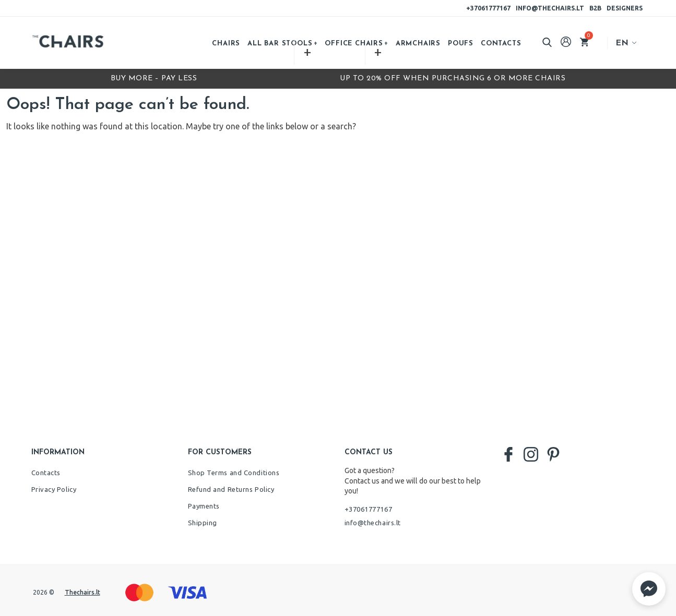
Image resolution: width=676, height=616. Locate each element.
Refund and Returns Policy (231, 489)
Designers (625, 8)
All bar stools (280, 44)
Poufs (461, 44)
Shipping (203, 523)
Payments (204, 506)
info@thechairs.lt (550, 8)
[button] (649, 589)
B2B (595, 8)
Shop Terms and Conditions (234, 473)
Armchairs (418, 44)
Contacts (501, 44)
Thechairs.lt (82, 592)
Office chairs (354, 44)
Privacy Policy (54, 489)
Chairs (226, 44)
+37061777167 (488, 8)
